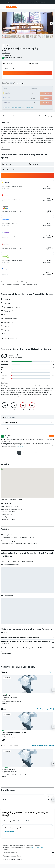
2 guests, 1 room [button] (9, 68)
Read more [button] (20, 447)
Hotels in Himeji (9, 832)
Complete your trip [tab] (10, 821)
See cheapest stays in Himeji (46, 709)
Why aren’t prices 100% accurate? (28, 859)
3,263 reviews (17, 58)
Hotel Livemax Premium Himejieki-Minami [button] (14, 733)
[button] (53, 2)
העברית (43, 2)
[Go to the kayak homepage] (12, 7)
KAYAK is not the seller (28, 853)
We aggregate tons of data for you (28, 856)
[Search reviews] (29, 417)
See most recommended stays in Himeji (42, 746)
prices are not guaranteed (37, 847)
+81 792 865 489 (7, 55)
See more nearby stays (47, 672)
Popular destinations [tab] (25, 821)
